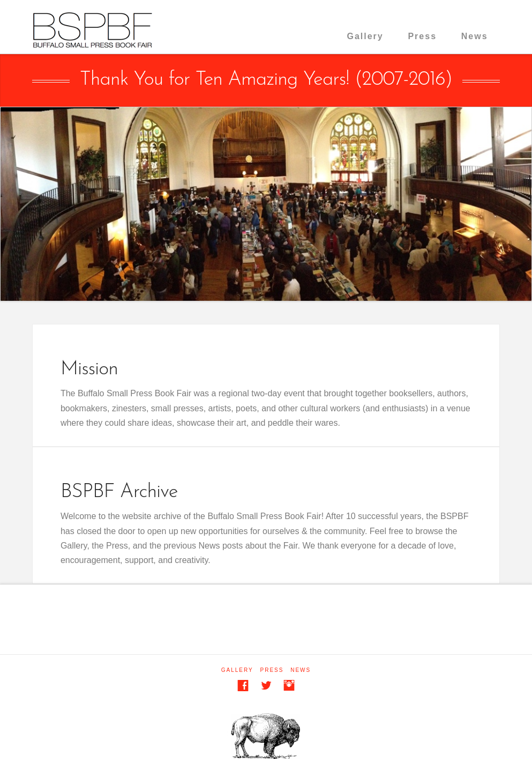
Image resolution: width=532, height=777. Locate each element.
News (475, 36)
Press (422, 36)
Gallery (365, 36)
